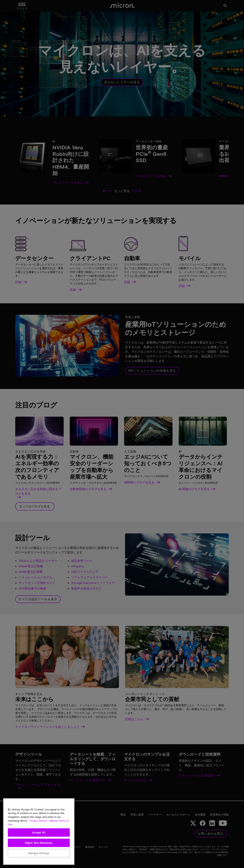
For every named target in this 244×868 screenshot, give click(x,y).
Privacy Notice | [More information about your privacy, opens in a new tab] (39, 821)
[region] (39, 832)
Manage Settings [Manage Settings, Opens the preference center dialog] (39, 853)
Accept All (39, 833)
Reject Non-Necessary (39, 843)
